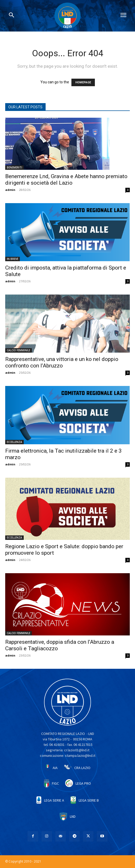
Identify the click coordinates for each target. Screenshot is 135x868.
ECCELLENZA (14, 442)
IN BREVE (13, 259)
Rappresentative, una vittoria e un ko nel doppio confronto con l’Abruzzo (62, 362)
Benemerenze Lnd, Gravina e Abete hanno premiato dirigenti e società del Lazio (66, 180)
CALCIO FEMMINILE (19, 350)
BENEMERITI (14, 167)
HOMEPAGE (83, 82)
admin (10, 190)
